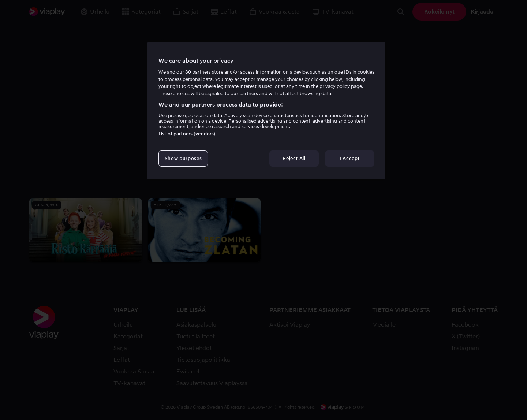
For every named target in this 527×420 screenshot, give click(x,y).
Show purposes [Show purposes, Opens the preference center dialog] (183, 158)
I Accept (350, 158)
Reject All (294, 158)
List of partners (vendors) (187, 134)
